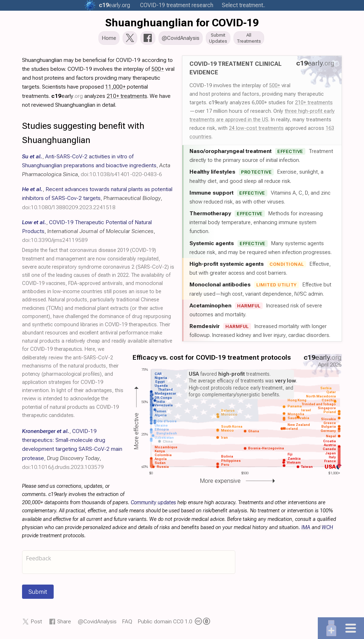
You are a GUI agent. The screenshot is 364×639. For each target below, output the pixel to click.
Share (64, 624)
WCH (327, 530)
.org (114, 5)
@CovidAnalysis (97, 624)
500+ (275, 88)
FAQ (127, 624)
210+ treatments (314, 105)
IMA (306, 530)
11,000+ (115, 89)
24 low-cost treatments (256, 130)
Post (36, 624)
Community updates (153, 505)
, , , (96, 167)
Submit (38, 594)
